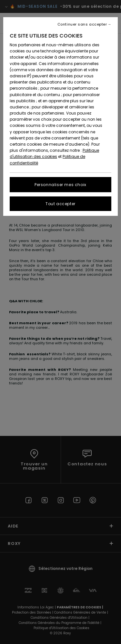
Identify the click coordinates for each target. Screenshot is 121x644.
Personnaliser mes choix (60, 185)
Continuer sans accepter (82, 24)
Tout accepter (60, 204)
